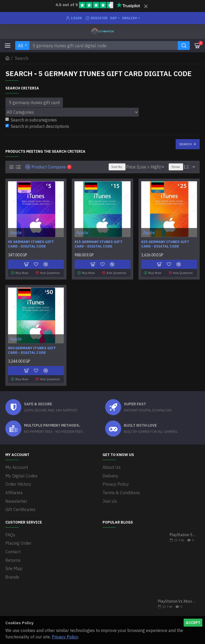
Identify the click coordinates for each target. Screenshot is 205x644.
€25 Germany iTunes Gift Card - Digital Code (165, 244)
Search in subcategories (31, 120)
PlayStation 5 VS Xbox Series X (183, 530)
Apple (16, 233)
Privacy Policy (65, 637)
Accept (193, 623)
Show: (176, 167)
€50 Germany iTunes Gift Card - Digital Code (32, 350)
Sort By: (117, 167)
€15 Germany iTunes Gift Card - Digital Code (98, 244)
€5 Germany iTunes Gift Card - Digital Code (31, 244)
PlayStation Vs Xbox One (177, 596)
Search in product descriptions (37, 126)
